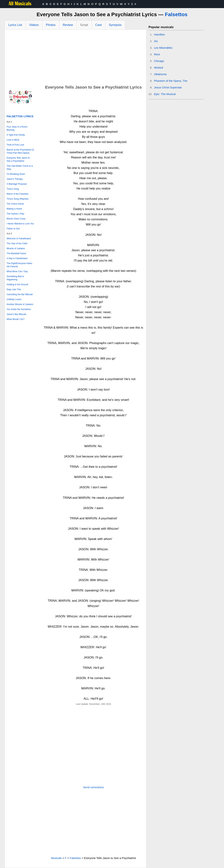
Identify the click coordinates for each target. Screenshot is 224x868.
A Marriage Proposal (17, 184)
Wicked (159, 68)
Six (156, 41)
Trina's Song (13, 189)
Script (84, 25)
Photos (51, 25)
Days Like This (14, 289)
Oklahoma (160, 74)
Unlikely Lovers (14, 299)
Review (68, 25)
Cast (99, 25)
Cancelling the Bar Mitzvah (20, 294)
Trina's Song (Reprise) (18, 199)
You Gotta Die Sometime (19, 309)
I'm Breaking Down (16, 174)
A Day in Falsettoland (17, 258)
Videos (34, 25)
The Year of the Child (17, 244)
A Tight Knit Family (16, 135)
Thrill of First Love (15, 145)
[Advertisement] (75, 57)
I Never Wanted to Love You (20, 224)
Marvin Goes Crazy (16, 219)
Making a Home (14, 209)
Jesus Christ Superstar (168, 87)
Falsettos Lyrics (20, 116)
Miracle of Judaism (16, 248)
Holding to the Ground (17, 284)
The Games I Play (15, 214)
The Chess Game (15, 204)
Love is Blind (13, 140)
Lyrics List (15, 25)
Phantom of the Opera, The (171, 81)
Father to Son (13, 229)
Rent (157, 54)
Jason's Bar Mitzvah (16, 314)
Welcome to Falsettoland (19, 239)
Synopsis (115, 25)
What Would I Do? (16, 319)
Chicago (159, 61)
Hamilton (159, 34)
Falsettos (176, 14)
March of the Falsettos (18, 194)
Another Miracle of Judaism (20, 304)
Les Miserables (163, 48)
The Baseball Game (16, 253)
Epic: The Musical (165, 94)
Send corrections (94, 787)
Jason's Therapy (15, 179)
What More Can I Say (17, 271)
